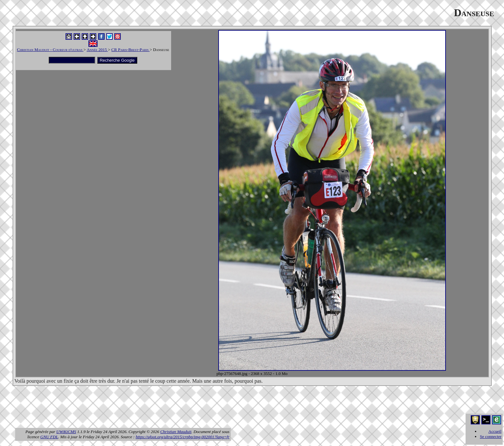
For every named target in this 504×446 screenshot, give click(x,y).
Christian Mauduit (176, 432)
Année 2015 (97, 50)
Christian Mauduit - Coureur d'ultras (50, 50)
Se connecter (491, 436)
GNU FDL (49, 437)
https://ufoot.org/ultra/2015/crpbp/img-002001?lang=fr (182, 437)
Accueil (495, 431)
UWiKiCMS (66, 432)
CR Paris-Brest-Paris (131, 50)
